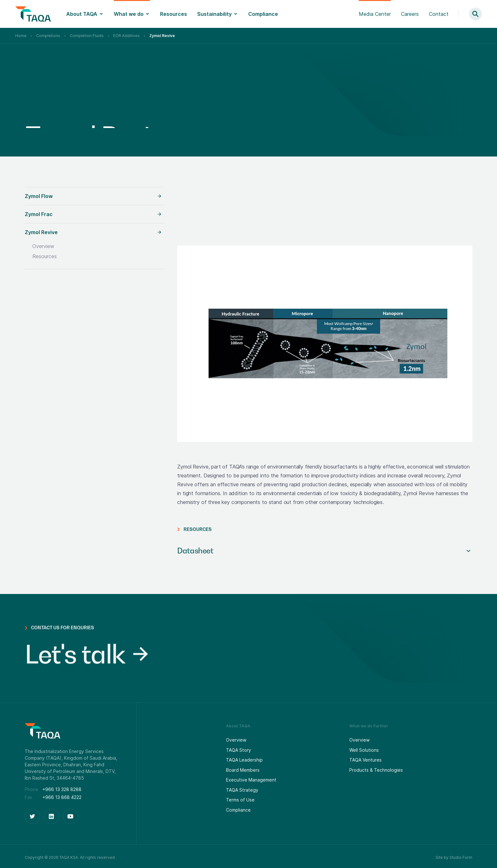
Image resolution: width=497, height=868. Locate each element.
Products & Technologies (376, 770)
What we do (129, 14)
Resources (174, 14)
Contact (439, 14)
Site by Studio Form (454, 857)
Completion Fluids (87, 36)
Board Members (243, 770)
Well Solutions (364, 750)
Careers (410, 14)
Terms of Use (240, 800)
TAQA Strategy (242, 790)
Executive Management (251, 780)
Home (21, 36)
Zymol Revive (41, 232)
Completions (48, 36)
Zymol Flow (39, 196)
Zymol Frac (39, 214)
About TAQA (82, 14)
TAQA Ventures (365, 760)
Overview (43, 246)
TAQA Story (239, 750)
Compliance (263, 14)
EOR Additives (126, 36)
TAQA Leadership (244, 760)
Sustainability (214, 14)
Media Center (375, 14)
